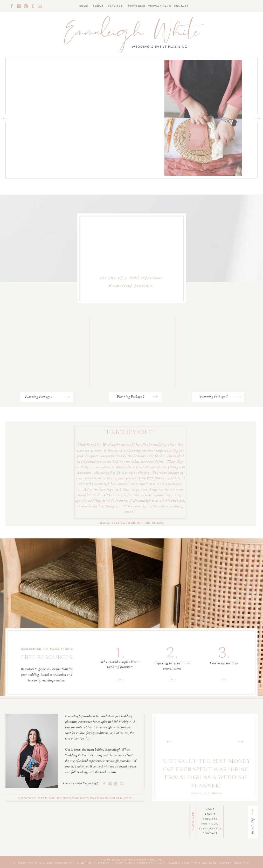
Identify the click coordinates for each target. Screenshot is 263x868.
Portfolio (210, 824)
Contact (210, 833)
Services (210, 819)
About (210, 814)
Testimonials (210, 829)
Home (210, 809)
